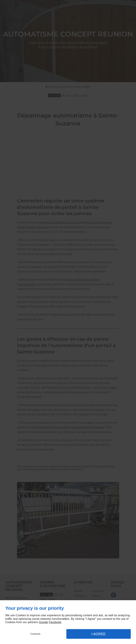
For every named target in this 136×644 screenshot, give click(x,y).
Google (43, 622)
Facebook (55, 622)
